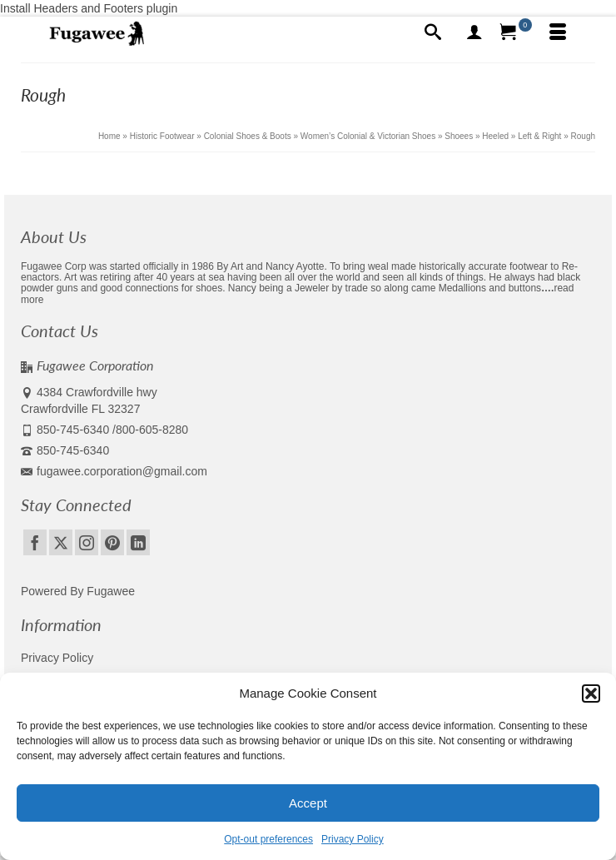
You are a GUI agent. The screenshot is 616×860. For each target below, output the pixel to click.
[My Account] (474, 33)
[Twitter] (61, 542)
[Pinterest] (112, 542)
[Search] (433, 33)
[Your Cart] (516, 33)
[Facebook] (35, 542)
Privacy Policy (353, 839)
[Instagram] (87, 542)
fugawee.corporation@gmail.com (114, 471)
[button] (591, 693)
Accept (308, 803)
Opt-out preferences (268, 839)
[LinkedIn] (138, 542)
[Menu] (558, 33)
